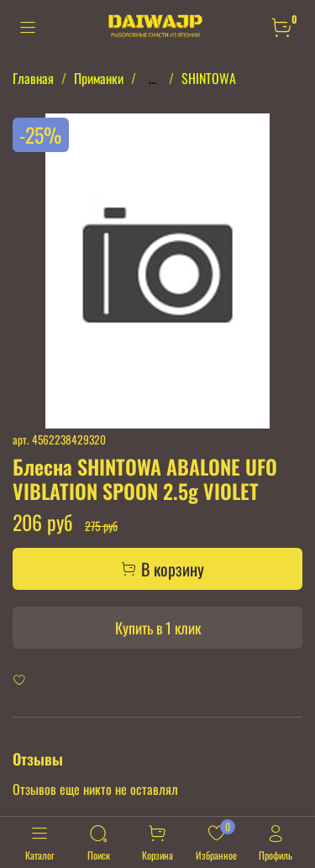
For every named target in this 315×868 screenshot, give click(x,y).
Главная (33, 78)
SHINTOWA (209, 78)
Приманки (99, 78)
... (152, 78)
